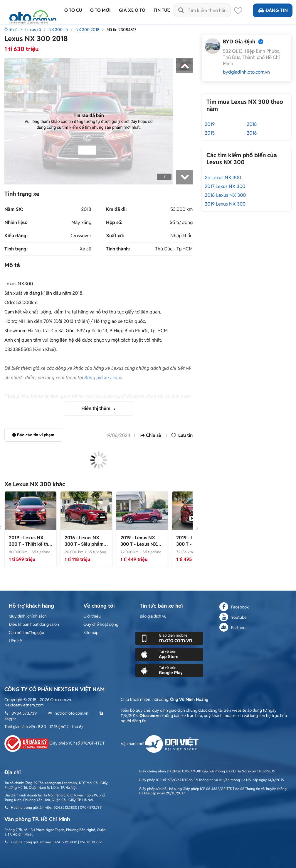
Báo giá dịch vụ (153, 616)
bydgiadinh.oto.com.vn (246, 72)
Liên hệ (15, 641)
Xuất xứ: (115, 236)
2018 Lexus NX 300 (225, 195)
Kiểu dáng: (16, 236)
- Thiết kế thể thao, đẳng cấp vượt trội (30, 547)
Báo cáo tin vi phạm (33, 435)
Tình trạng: (16, 249)
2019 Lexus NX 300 (225, 204)
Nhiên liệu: (16, 223)
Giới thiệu (92, 616)
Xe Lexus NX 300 (223, 178)
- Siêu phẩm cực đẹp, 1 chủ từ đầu (84, 547)
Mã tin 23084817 (121, 30)
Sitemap (91, 633)
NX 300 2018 (87, 30)
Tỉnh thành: (118, 249)
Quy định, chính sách (28, 616)
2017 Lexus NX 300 (225, 186)
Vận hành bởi (160, 744)
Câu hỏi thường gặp (26, 633)
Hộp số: (114, 223)
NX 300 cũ (58, 30)
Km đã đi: (116, 209)
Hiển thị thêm (96, 408)
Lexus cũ (33, 30)
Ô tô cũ (11, 30)
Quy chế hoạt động (101, 624)
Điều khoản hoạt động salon (34, 624)
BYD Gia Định (239, 41)
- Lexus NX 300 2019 (139, 544)
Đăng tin (273, 10)
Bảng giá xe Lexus (103, 378)
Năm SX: (14, 209)
